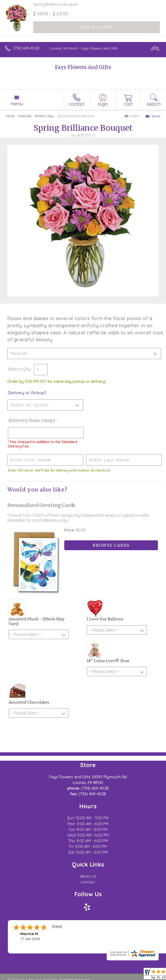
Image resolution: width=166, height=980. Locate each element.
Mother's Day (44, 116)
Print (132, 116)
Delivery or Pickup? (27, 393)
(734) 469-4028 (26, 48)
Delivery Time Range (32, 420)
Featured (25, 116)
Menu (17, 104)
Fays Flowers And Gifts (83, 67)
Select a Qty (19, 369)
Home (10, 116)
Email (153, 116)
